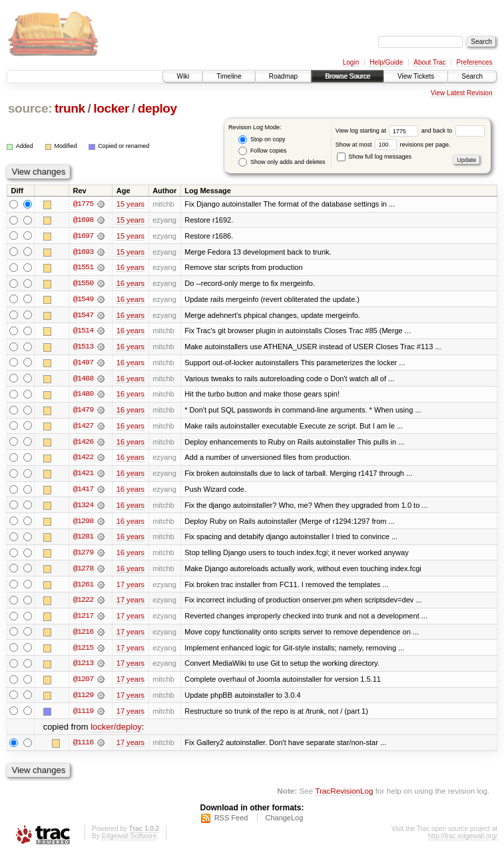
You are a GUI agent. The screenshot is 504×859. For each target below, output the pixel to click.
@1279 (83, 556)
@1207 (83, 684)
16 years (130, 268)
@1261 (83, 588)
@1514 (83, 332)
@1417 (83, 492)
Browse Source (348, 76)
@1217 (83, 620)
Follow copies (262, 151)
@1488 (83, 380)
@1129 (83, 700)
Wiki (183, 76)
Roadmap (283, 76)
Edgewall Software (129, 841)
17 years (130, 588)
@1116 (83, 748)
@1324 (83, 508)
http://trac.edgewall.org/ (463, 841)
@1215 (83, 652)
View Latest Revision (462, 93)
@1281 (83, 540)
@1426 (83, 444)
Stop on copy (262, 140)
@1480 (83, 396)
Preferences (475, 62)
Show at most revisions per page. (393, 145)
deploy (157, 108)
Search (472, 76)
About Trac (429, 62)
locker (111, 108)
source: (30, 108)
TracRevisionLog (344, 796)
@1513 (83, 348)
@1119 (83, 716)
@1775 (83, 204)
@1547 (83, 316)
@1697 (83, 236)
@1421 (83, 476)
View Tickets (416, 76)
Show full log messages (374, 157)
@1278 (83, 572)
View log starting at (378, 131)
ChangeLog (284, 823)
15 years (130, 204)
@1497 (83, 364)
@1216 (83, 636)
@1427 (83, 428)
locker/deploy (116, 732)
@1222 (83, 604)
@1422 (83, 460)
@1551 (83, 268)
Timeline (229, 76)
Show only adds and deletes (282, 162)
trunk (70, 108)
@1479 (83, 412)
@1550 (83, 284)
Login (351, 62)
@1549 (83, 300)
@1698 (83, 220)
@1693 (83, 252)
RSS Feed (231, 823)
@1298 (83, 524)
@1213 (83, 668)
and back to (453, 131)
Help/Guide (386, 62)
